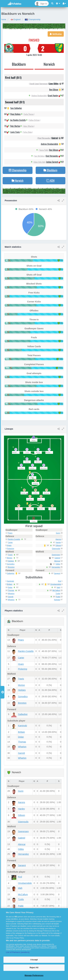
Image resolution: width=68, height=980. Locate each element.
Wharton (11, 593)
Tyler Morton (15, 126)
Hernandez (56, 567)
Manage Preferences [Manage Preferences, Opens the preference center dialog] (34, 975)
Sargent (57, 573)
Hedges (11, 561)
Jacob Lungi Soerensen (39, 84)
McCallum (56, 590)
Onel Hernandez (44, 138)
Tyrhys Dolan (27, 132)
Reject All (34, 968)
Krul (60, 581)
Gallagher (11, 573)
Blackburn (19, 64)
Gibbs (58, 564)
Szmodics (11, 564)
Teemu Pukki (44, 150)
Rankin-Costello (14, 539)
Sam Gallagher (16, 108)
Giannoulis (56, 548)
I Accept (34, 960)
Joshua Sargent (52, 162)
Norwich (49, 64)
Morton (10, 558)
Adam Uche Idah (39, 162)
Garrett (11, 597)
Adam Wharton (29, 126)
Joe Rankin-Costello (18, 120)
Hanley (58, 542)
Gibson (58, 545)
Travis (10, 555)
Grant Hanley (53, 95)
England (16, 19)
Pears (10, 533)
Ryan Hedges (16, 114)
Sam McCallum (39, 156)
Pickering (10, 548)
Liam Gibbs (53, 83)
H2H (50, 181)
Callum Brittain (34, 120)
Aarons (58, 539)
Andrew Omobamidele (39, 96)
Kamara (57, 600)
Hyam (9, 545)
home (4, 19)
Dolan (10, 587)
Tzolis (58, 593)
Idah (58, 587)
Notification (56, 34)
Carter (10, 542)
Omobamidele (56, 584)
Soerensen (56, 555)
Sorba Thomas (29, 114)
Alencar (57, 561)
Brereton (11, 567)
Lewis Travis (15, 132)
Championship (33, 19)
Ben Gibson (54, 89)
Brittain (10, 584)
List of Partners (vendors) (18, 952)
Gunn (58, 533)
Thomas (11, 590)
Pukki (58, 597)
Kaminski (10, 581)
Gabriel (55, 138)
